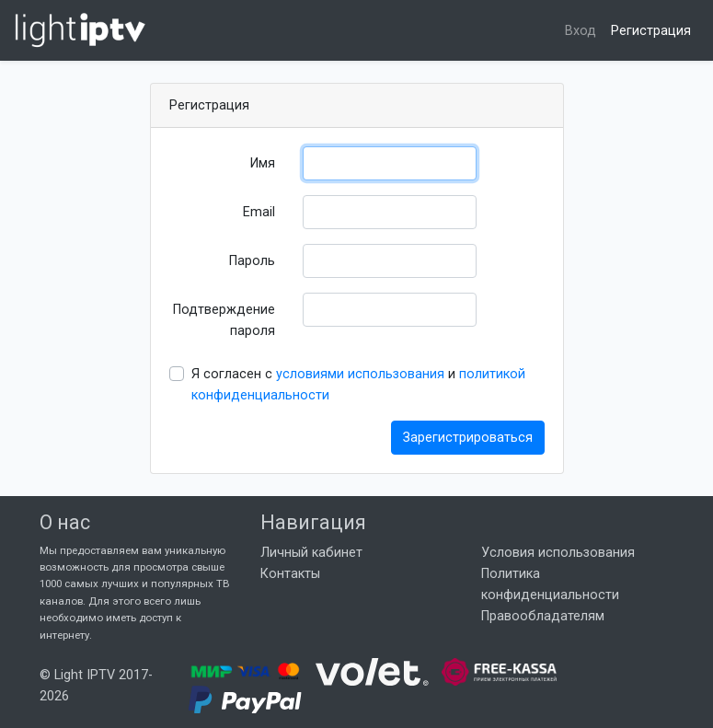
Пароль (252, 261)
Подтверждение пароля (224, 320)
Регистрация (651, 31)
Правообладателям (543, 616)
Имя (263, 163)
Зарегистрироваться (468, 438)
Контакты (290, 574)
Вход (581, 31)
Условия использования (558, 553)
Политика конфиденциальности (550, 584)
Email (259, 212)
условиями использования (360, 374)
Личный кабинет (311, 553)
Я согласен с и (358, 385)
